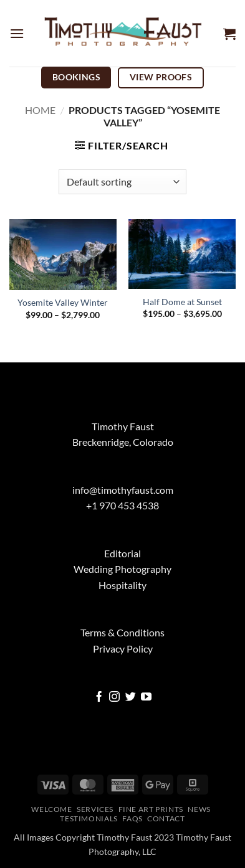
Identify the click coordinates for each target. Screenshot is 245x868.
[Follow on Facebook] (99, 698)
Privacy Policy (123, 649)
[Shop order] (122, 182)
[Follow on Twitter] (131, 698)
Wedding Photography (122, 569)
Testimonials (89, 818)
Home (40, 110)
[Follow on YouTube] (146, 698)
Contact (166, 818)
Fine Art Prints (151, 809)
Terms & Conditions (122, 632)
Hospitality (122, 585)
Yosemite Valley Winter (63, 303)
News (199, 809)
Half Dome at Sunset (182, 302)
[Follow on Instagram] (114, 698)
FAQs (132, 818)
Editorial (122, 553)
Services (95, 809)
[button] (17, 33)
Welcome (51, 809)
